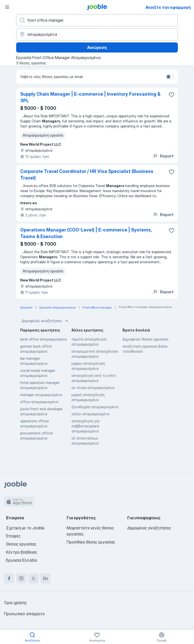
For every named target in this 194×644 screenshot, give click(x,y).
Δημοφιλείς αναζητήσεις (45, 321)
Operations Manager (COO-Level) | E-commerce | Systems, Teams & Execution (86, 233)
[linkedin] (45, 578)
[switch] (170, 77)
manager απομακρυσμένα (41, 395)
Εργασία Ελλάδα (21, 560)
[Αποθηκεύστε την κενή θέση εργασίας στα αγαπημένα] (172, 95)
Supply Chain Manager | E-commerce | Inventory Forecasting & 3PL (90, 97)
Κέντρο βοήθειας (22, 552)
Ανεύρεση (97, 47)
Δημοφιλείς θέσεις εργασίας (145, 339)
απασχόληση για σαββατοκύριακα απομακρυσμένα (85, 426)
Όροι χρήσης (15, 603)
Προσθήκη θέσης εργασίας (91, 542)
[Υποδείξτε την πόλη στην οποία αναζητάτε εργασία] (97, 34)
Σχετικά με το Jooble (25, 528)
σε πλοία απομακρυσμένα (93, 388)
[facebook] (9, 578)
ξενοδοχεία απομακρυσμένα (95, 407)
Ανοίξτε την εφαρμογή (168, 7)
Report (163, 156)
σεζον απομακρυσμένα (90, 414)
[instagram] (21, 578)
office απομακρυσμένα (39, 402)
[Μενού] (7, 7)
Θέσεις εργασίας (21, 544)
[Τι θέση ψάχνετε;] (97, 20)
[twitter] (33, 578)
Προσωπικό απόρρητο (24, 614)
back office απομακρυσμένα (43, 339)
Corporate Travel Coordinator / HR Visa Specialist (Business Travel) (87, 175)
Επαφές (13, 536)
